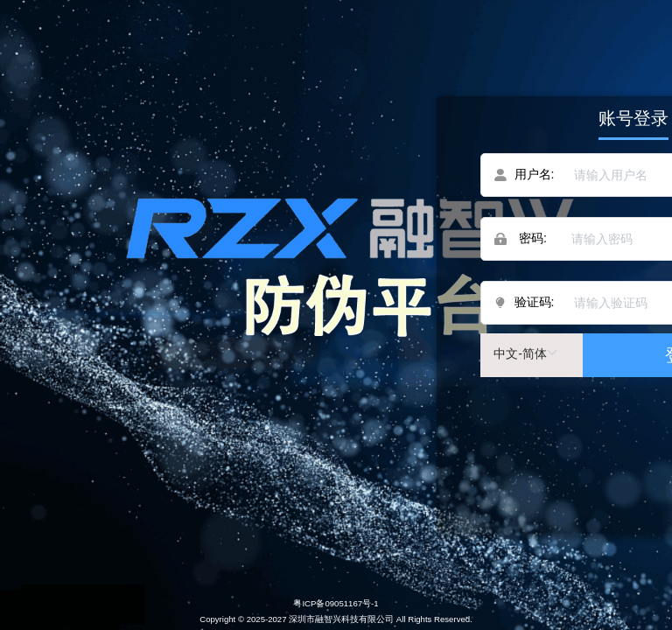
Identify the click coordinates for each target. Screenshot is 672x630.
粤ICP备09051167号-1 (336, 603)
